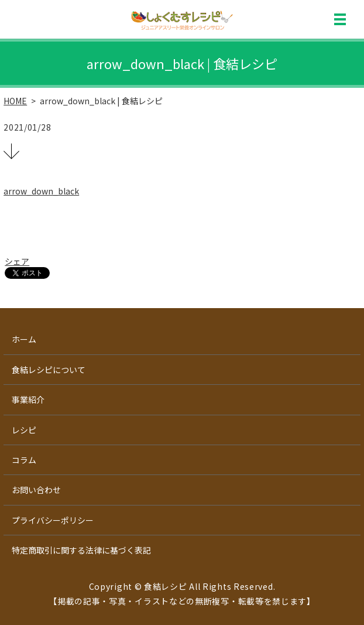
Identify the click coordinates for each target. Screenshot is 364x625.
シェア (17, 261)
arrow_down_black (41, 191)
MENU (340, 19)
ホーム (24, 339)
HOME (15, 101)
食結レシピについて (49, 370)
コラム (24, 460)
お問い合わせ (36, 490)
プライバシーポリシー (53, 520)
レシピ (24, 430)
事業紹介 (28, 399)
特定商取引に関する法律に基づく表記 (81, 550)
